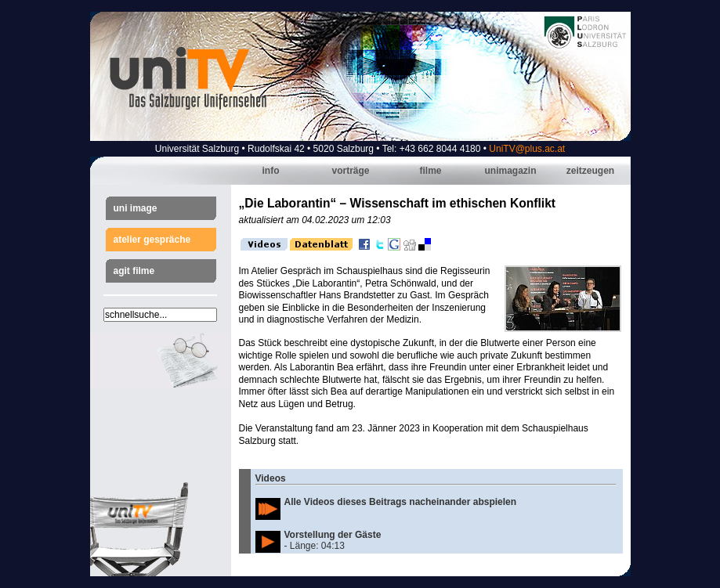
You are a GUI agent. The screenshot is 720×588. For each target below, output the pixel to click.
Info (271, 171)
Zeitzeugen (590, 171)
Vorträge (350, 171)
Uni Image (136, 208)
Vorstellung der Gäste (333, 535)
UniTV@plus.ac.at (527, 149)
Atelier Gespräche (152, 240)
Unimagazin (510, 171)
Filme (430, 171)
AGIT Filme (134, 271)
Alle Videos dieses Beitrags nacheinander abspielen (401, 502)
